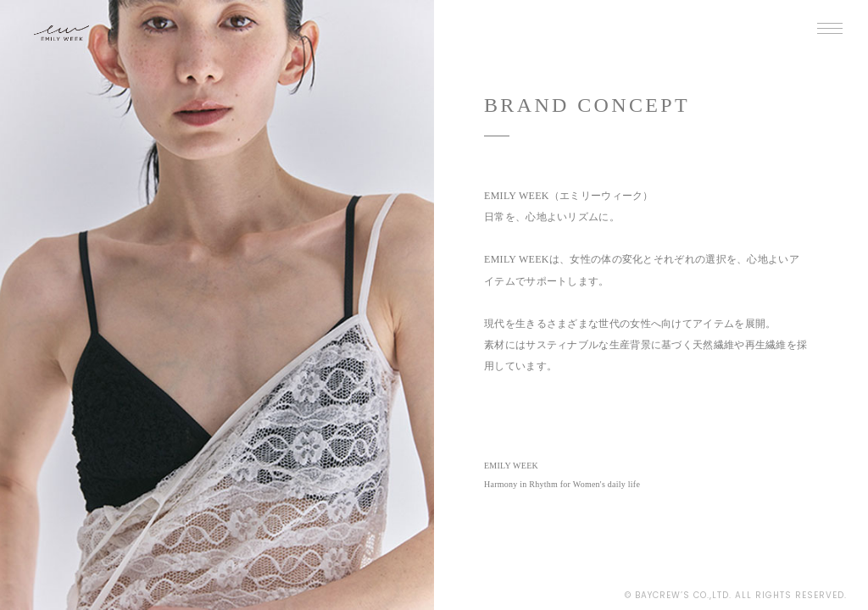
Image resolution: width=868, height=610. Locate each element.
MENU (826, 32)
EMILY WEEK (86, 39)
